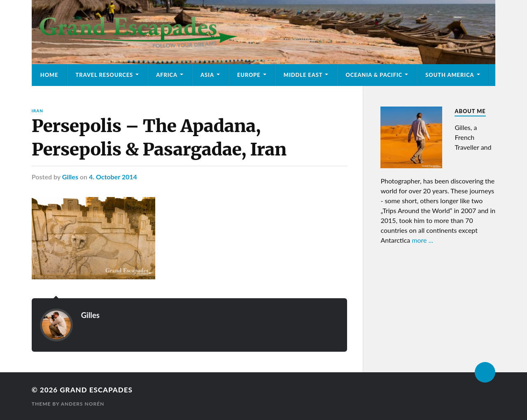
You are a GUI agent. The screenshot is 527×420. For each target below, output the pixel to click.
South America (450, 75)
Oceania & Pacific (374, 75)
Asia (207, 75)
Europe (249, 75)
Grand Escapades (96, 390)
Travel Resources (105, 75)
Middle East (303, 75)
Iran (37, 111)
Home (49, 75)
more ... (422, 240)
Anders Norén (83, 404)
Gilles (70, 177)
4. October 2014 (113, 177)
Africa (167, 75)
